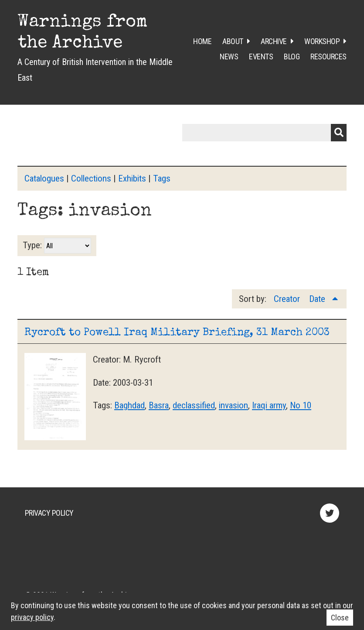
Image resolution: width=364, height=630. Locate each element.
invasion (233, 405)
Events (261, 56)
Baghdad (129, 405)
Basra (159, 405)
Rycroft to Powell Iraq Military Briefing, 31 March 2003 (177, 333)
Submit (339, 133)
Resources (328, 56)
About (233, 41)
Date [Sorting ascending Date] (318, 299)
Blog (292, 56)
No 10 (301, 405)
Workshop (322, 41)
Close (340, 618)
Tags (162, 178)
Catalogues (44, 178)
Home (202, 41)
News (229, 56)
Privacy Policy (49, 513)
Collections (91, 178)
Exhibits (132, 178)
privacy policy (32, 617)
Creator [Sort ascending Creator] (288, 299)
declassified (194, 405)
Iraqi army (269, 405)
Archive (274, 41)
